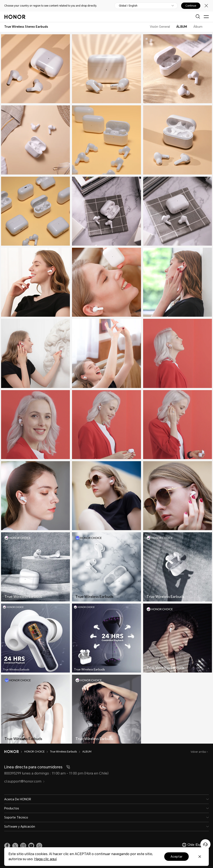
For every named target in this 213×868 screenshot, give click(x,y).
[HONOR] (12, 752)
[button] (39, 846)
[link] (7, 846)
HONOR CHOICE (34, 752)
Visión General (160, 27)
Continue (191, 6)
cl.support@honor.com (24, 781)
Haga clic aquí (45, 859)
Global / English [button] (128, 6)
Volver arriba (199, 752)
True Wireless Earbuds (63, 752)
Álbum (198, 27)
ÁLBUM (182, 27)
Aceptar (176, 857)
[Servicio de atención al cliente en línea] (205, 844)
